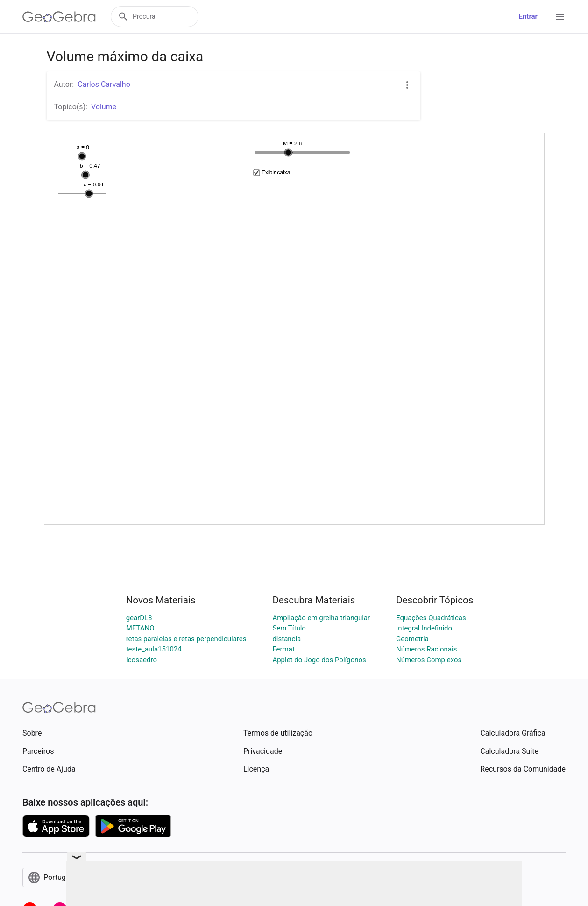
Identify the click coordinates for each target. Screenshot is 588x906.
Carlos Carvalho (104, 84)
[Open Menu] (560, 17)
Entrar (528, 16)
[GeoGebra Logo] (59, 17)
